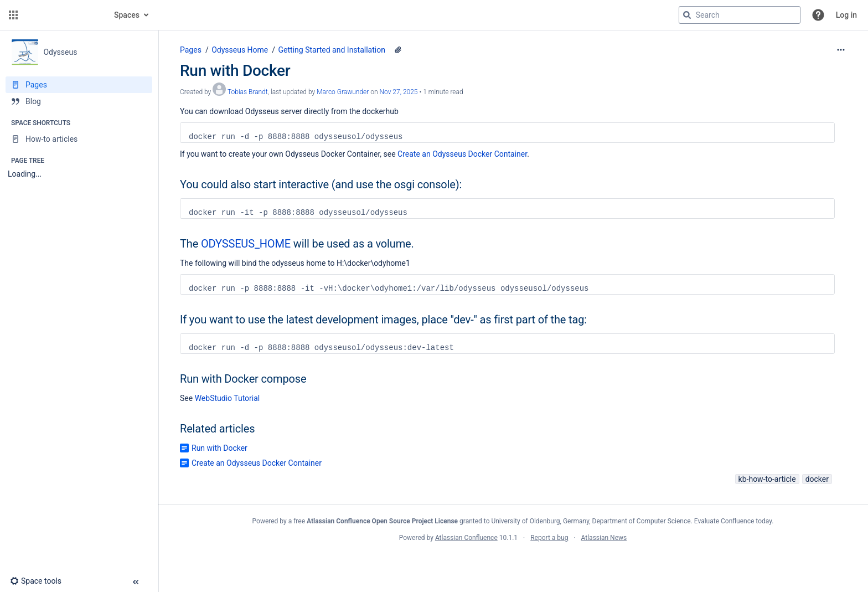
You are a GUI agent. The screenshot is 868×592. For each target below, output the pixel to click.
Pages (191, 50)
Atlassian (513, 562)
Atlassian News (604, 538)
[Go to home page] (62, 15)
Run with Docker (219, 448)
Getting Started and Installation (332, 50)
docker (817, 479)
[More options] (841, 50)
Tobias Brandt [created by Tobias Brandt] (248, 92)
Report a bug (549, 538)
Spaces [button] (127, 15)
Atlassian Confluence (466, 538)
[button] (13, 15)
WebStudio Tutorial (228, 398)
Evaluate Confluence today (733, 521)
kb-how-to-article (767, 479)
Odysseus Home (240, 50)
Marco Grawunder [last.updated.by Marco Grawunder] (343, 92)
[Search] (687, 15)
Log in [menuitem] (846, 15)
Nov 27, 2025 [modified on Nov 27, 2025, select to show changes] (399, 92)
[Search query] (740, 15)
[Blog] (79, 101)
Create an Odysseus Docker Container (462, 154)
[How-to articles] (79, 139)
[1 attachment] (398, 50)
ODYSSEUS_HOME (246, 244)
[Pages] (79, 85)
